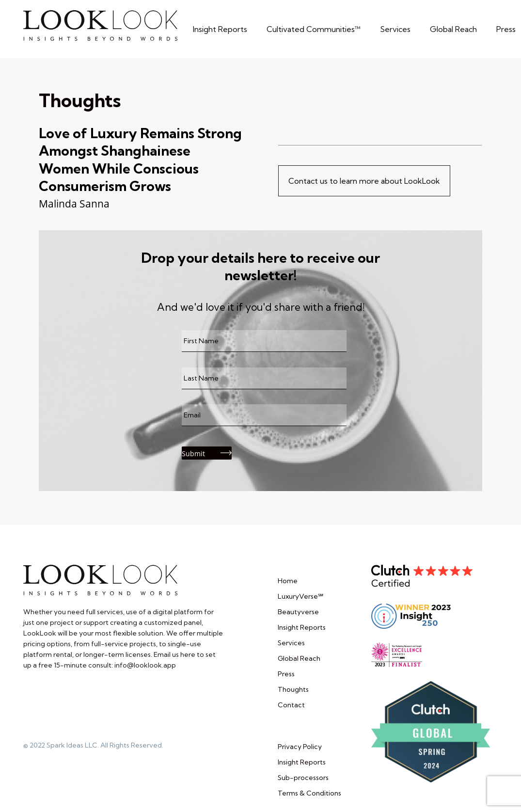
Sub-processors (303, 778)
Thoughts (80, 100)
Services (291, 643)
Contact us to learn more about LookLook (364, 181)
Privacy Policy (300, 747)
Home (288, 581)
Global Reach (299, 658)
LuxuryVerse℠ (300, 596)
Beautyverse (298, 612)
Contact (291, 705)
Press (286, 674)
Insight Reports (302, 627)
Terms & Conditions (309, 793)
